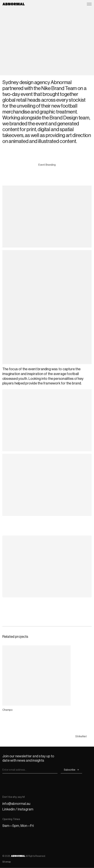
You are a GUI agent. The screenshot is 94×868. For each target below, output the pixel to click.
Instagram (25, 809)
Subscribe (70, 770)
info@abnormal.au (16, 804)
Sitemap (7, 862)
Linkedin (9, 809)
